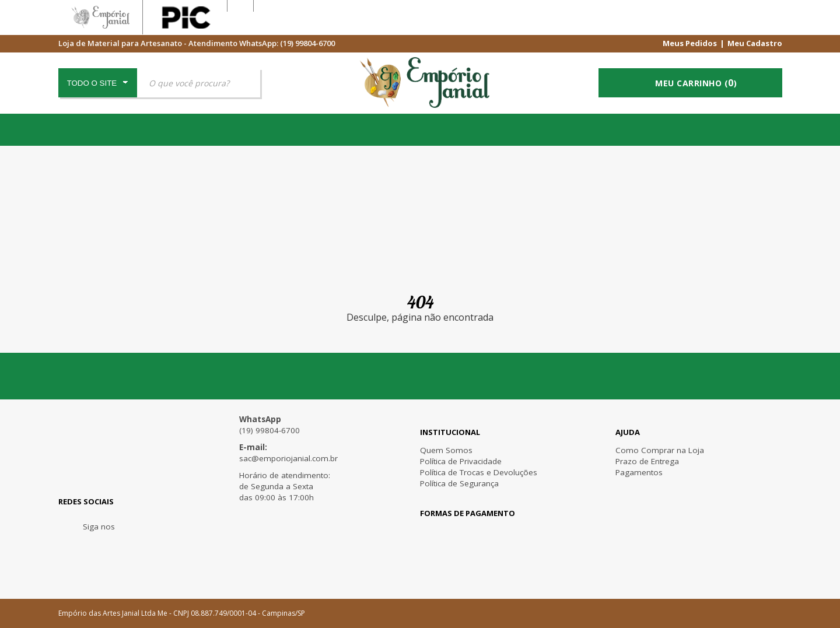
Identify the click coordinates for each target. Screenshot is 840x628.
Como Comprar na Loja (660, 450)
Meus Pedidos (690, 43)
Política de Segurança (459, 483)
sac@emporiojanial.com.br (288, 458)
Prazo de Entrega (647, 461)
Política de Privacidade (461, 461)
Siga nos (99, 527)
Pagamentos (639, 472)
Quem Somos (446, 450)
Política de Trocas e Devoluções (479, 472)
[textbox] (199, 83)
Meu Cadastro (755, 43)
